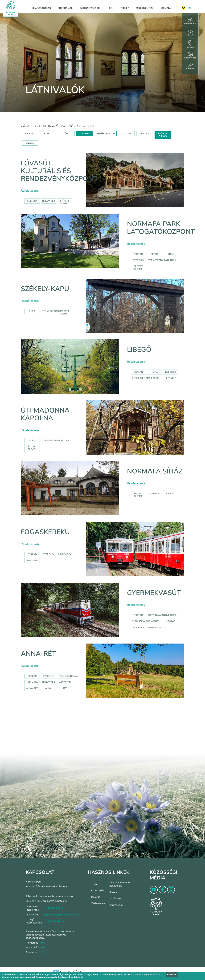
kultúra (32, 201)
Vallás (65, 440)
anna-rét (32, 688)
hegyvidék (49, 201)
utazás (171, 621)
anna (48, 688)
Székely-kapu (45, 289)
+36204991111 (54, 908)
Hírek (110, 8)
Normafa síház (155, 471)
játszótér (65, 682)
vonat (155, 621)
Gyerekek (138, 260)
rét (65, 688)
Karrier (113, 892)
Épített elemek (138, 268)
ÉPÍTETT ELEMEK (163, 135)
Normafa (165, 8)
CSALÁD (30, 134)
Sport (155, 254)
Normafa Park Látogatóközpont (161, 228)
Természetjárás (158, 260)
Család (138, 254)
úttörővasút (157, 615)
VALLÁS (145, 134)
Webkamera (98, 903)
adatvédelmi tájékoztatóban (145, 974)
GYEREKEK (84, 134)
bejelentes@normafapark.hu (61, 915)
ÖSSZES (30, 143)
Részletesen (30, 191)
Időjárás (96, 897)
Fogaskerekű (45, 532)
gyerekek (48, 554)
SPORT (48, 134)
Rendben (172, 974)
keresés (190, 66)
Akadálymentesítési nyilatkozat (121, 884)
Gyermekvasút (154, 593)
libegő (155, 378)
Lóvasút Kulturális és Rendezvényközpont (59, 171)
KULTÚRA (127, 134)
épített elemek (65, 202)
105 (43, 948)
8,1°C (190, 33)
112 (42, 952)
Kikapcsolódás (41, 8)
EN (189, 8)
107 (43, 943)
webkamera (190, 21)
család (171, 494)
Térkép (125, 8)
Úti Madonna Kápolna (45, 414)
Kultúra (171, 260)
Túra (171, 254)
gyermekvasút (141, 621)
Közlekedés (98, 891)
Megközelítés (144, 8)
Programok (65, 8)
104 (58, 931)
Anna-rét (38, 654)
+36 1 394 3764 (54, 921)
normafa (155, 494)
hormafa (32, 682)
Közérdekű (115, 899)
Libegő (139, 350)
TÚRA (66, 134)
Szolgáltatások (90, 8)
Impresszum (116, 905)
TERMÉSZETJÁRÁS (105, 134)
